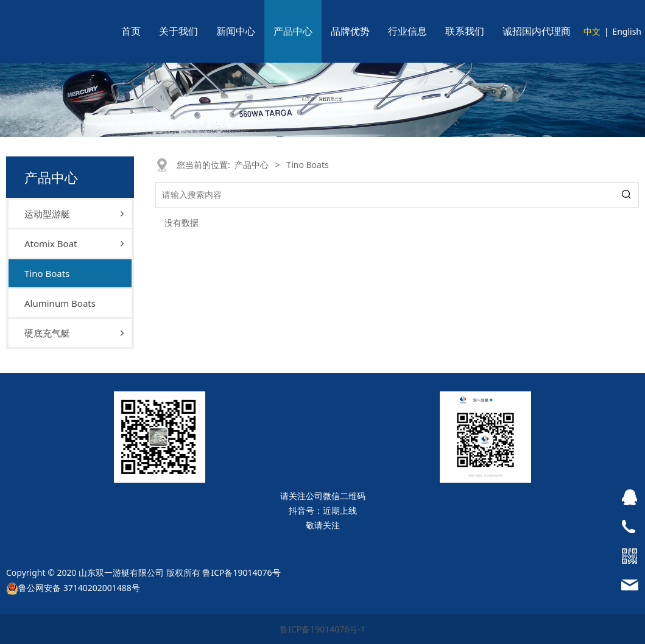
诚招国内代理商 (537, 31)
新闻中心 (236, 31)
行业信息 (407, 31)
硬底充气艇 (47, 333)
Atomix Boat (51, 243)
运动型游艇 (47, 214)
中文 (592, 31)
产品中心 (293, 31)
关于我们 (178, 31)
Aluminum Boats (60, 303)
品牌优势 (350, 31)
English (627, 31)
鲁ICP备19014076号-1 (322, 629)
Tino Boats (47, 273)
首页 (131, 31)
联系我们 (465, 31)
